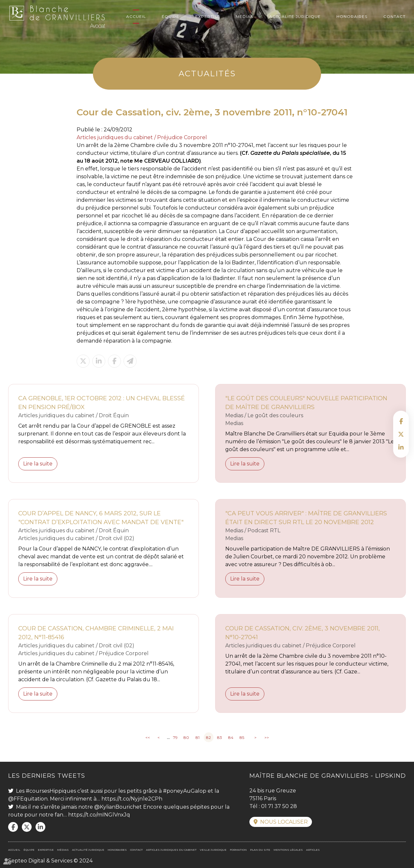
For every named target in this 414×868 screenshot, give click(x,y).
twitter (401, 434)
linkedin (401, 447)
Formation (238, 850)
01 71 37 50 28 (279, 806)
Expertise (208, 16)
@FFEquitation (28, 799)
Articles (313, 850)
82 (208, 737)
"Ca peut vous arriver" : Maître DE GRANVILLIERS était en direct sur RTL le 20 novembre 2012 (306, 518)
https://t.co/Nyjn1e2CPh (132, 799)
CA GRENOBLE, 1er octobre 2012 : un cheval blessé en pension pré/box (102, 403)
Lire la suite (38, 464)
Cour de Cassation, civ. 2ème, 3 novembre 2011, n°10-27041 (303, 633)
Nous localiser (284, 822)
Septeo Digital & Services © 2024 (50, 861)
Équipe (170, 16)
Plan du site (260, 850)
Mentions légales (288, 850)
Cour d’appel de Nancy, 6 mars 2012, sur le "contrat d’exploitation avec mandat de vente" (101, 518)
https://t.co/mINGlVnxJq (99, 815)
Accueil (136, 16)
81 (198, 737)
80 (186, 737)
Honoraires (352, 16)
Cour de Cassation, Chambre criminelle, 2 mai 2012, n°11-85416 (96, 633)
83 (220, 737)
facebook (401, 421)
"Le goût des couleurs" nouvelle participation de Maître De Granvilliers (306, 403)
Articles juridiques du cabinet (171, 850)
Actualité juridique (295, 16)
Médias (244, 16)
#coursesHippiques (51, 791)
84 (231, 737)
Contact (394, 16)
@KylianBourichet (118, 807)
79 (175, 737)
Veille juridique (213, 850)
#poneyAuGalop (185, 791)
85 (242, 737)
